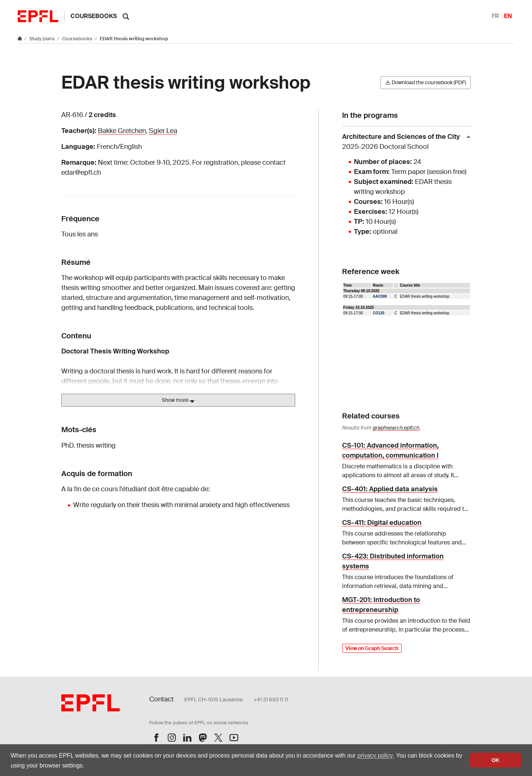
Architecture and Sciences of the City (403, 142)
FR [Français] (495, 16)
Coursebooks (94, 16)
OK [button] (495, 760)
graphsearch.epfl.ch (396, 428)
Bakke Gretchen (122, 131)
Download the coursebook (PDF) (426, 82)
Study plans (42, 39)
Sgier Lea (163, 131)
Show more (178, 400)
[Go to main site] (20, 39)
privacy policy (375, 756)
